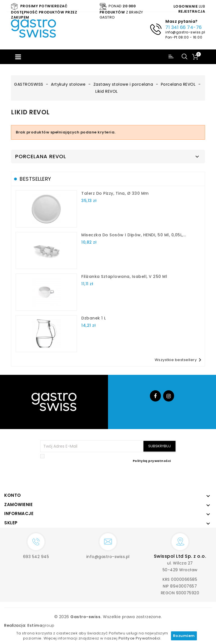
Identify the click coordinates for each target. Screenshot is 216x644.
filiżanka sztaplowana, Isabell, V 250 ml (124, 276)
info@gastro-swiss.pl (185, 32)
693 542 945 (36, 557)
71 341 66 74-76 (184, 27)
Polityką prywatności (152, 461)
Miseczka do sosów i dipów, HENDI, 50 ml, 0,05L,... (134, 235)
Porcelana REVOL (41, 157)
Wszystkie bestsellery (179, 360)
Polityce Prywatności (139, 638)
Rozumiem (184, 636)
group (41, 625)
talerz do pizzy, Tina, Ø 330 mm (115, 193)
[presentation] (133, 477)
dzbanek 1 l (94, 318)
